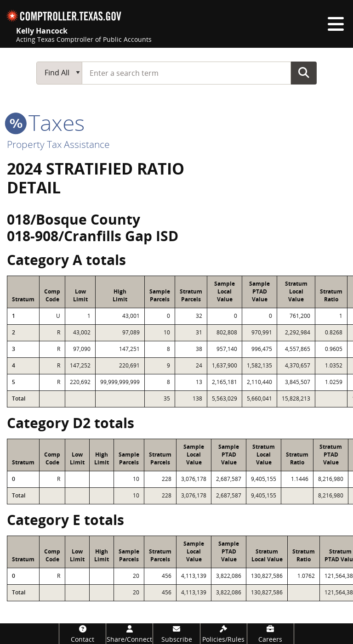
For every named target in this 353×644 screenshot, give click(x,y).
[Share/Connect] (129, 634)
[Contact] (83, 634)
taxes (46, 122)
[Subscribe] (176, 634)
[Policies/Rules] (224, 634)
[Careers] (270, 634)
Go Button (304, 73)
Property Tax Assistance (58, 144)
